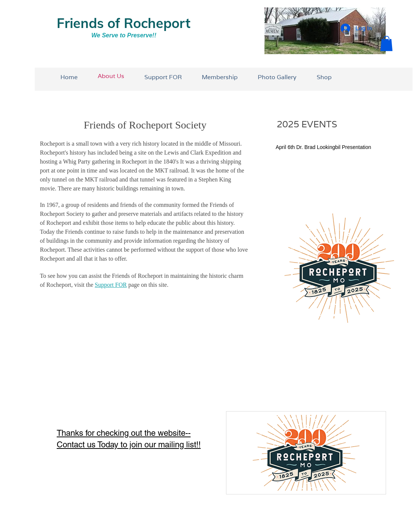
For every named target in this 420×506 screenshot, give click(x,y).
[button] (386, 44)
